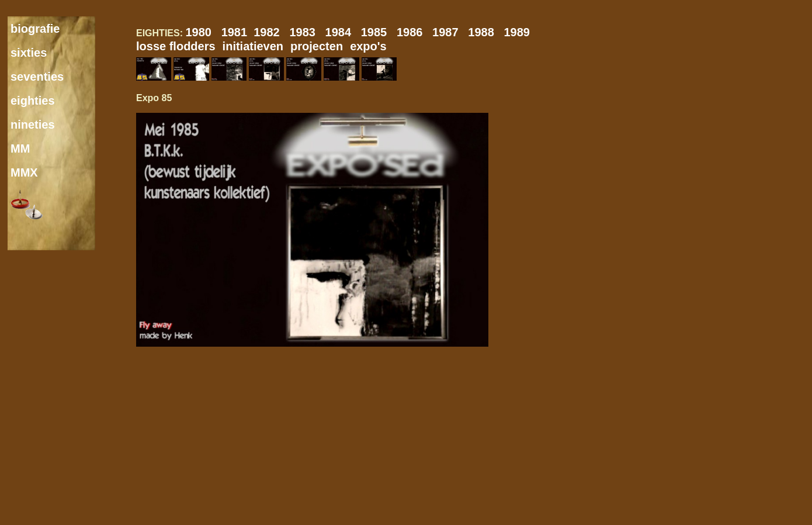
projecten (317, 46)
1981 (238, 32)
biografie (35, 29)
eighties (33, 101)
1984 (343, 32)
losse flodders (176, 46)
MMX (24, 172)
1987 (450, 32)
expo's (368, 46)
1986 (414, 32)
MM (20, 148)
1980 (203, 32)
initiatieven (253, 46)
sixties (29, 53)
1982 (271, 32)
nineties (33, 125)
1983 (307, 32)
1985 (379, 32)
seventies (37, 77)
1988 (486, 32)
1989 (520, 32)
